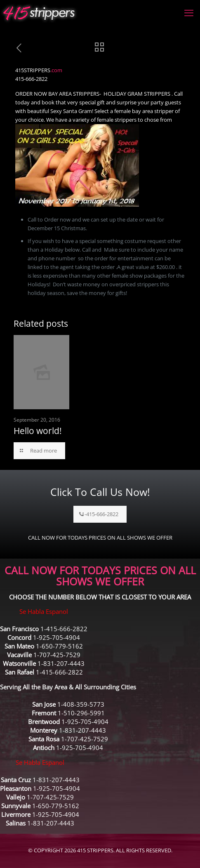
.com (56, 70)
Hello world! (38, 431)
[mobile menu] (189, 12)
